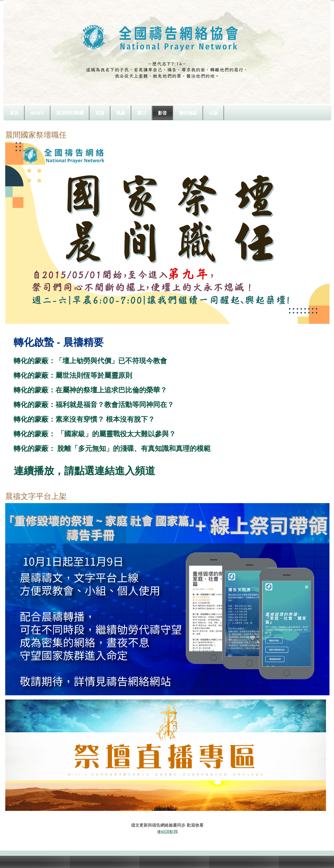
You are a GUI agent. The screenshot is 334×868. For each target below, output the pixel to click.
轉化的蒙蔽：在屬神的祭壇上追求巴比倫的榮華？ (90, 390)
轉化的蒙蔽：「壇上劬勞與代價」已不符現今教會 (90, 361)
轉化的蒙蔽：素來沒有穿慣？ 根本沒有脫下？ (84, 419)
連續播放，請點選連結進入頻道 (84, 471)
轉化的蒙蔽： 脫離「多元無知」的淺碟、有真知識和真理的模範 (112, 448)
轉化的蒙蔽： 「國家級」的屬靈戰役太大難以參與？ (95, 434)
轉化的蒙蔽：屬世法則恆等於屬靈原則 (73, 375)
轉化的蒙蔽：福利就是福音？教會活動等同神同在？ (94, 405)
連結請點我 (167, 832)
